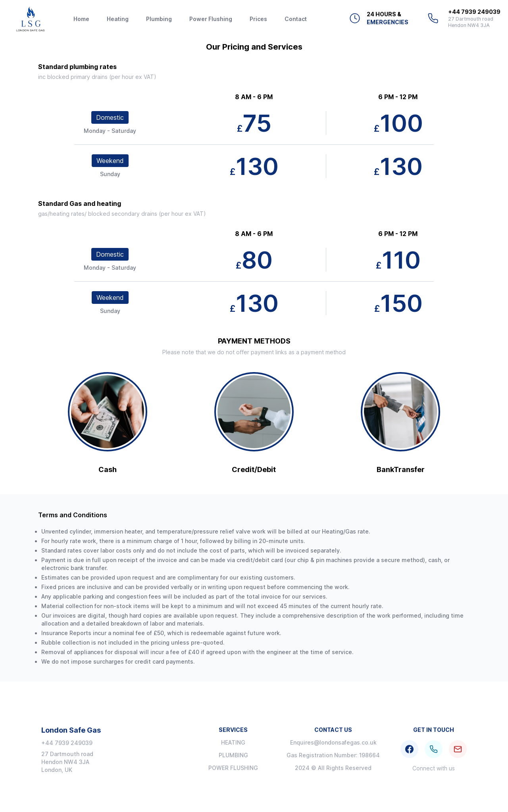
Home (81, 19)
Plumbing (159, 19)
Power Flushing (211, 19)
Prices (258, 19)
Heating (118, 19)
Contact (296, 19)
